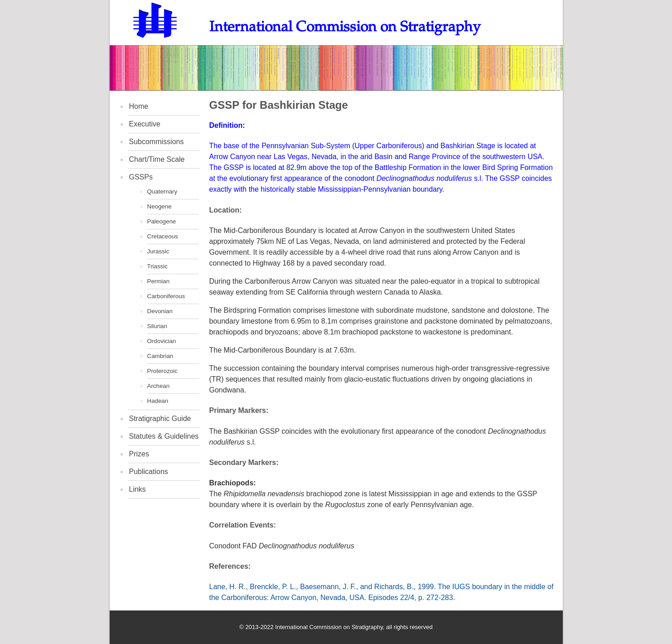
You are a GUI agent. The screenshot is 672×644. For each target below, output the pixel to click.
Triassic (157, 266)
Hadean (158, 401)
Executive (145, 124)
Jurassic (158, 251)
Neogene (160, 206)
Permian (159, 281)
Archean (159, 386)
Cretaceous (163, 236)
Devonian (160, 311)
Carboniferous (166, 296)
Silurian (157, 326)
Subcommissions (157, 142)
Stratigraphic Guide (160, 419)
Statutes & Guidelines (164, 436)
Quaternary (162, 191)
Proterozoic (162, 371)
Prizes (139, 454)
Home (139, 106)
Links (138, 489)
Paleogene (162, 221)
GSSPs (141, 177)
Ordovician (162, 341)
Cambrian (160, 356)
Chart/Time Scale (157, 159)
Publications (149, 472)
